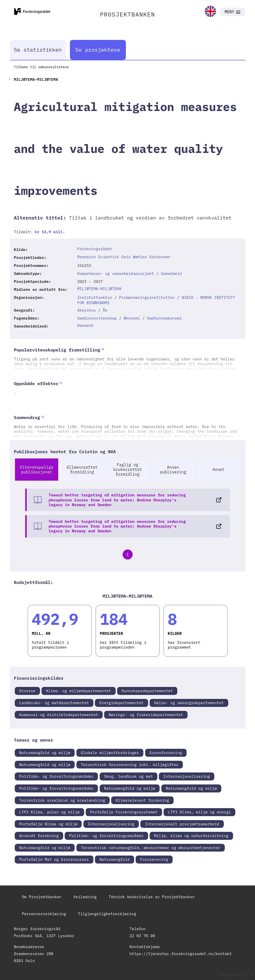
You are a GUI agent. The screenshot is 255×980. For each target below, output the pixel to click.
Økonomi (132, 318)
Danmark (85, 325)
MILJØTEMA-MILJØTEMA (99, 289)
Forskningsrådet (95, 249)
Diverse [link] (27, 691)
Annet (218, 469)
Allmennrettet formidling (82, 470)
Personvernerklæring (44, 914)
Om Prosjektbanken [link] (42, 897)
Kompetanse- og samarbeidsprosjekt (116, 273)
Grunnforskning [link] (166, 753)
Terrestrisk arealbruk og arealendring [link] (62, 800)
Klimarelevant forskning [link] (142, 800)
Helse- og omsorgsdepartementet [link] (189, 703)
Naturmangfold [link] (115, 859)
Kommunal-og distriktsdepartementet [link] (59, 715)
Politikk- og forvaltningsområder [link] (56, 776)
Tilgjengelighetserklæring (107, 914)
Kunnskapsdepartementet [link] (147, 691)
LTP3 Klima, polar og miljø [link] (49, 812)
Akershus (86, 310)
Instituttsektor (95, 297)
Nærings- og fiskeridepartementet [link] (146, 715)
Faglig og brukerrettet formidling (127, 469)
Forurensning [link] (154, 859)
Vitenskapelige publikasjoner (36, 470)
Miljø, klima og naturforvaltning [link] (191, 836)
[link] (210, 12)
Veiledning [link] (85, 897)
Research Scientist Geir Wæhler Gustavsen (124, 257)
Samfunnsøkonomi (164, 318)
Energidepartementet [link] (122, 703)
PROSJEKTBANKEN (127, 14)
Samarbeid (171, 273)
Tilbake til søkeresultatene (41, 67)
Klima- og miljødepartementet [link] (78, 691)
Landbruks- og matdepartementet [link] (54, 703)
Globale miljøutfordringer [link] (110, 753)
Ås (105, 310)
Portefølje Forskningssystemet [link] (124, 812)
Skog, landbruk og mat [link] (128, 776)
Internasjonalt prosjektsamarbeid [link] (182, 824)
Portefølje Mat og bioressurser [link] (54, 859)
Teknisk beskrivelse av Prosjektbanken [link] (152, 897)
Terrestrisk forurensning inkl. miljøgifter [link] (130, 764)
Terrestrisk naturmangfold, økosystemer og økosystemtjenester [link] (151, 848)
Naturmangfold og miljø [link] (45, 753)
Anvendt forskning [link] (39, 836)
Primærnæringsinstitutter (147, 297)
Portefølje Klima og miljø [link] (48, 824)
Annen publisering (173, 470)
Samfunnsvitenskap (97, 318)
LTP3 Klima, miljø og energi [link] (199, 812)
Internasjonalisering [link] (187, 776)
